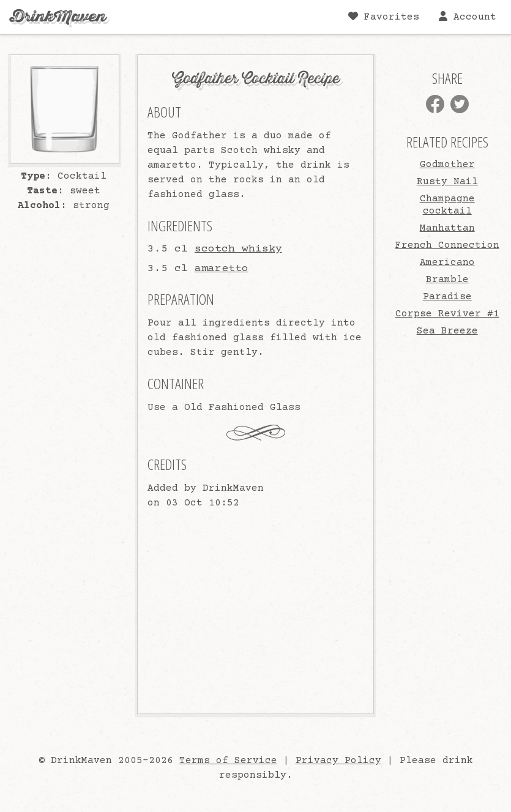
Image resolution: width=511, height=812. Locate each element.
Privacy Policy (338, 761)
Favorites (384, 17)
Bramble (447, 280)
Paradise (447, 297)
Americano (447, 263)
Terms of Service (228, 761)
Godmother (447, 165)
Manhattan (447, 228)
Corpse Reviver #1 (447, 314)
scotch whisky (238, 249)
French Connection (447, 245)
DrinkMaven (58, 17)
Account (468, 17)
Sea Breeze (447, 331)
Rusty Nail (447, 182)
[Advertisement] (452, 526)
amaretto (222, 269)
